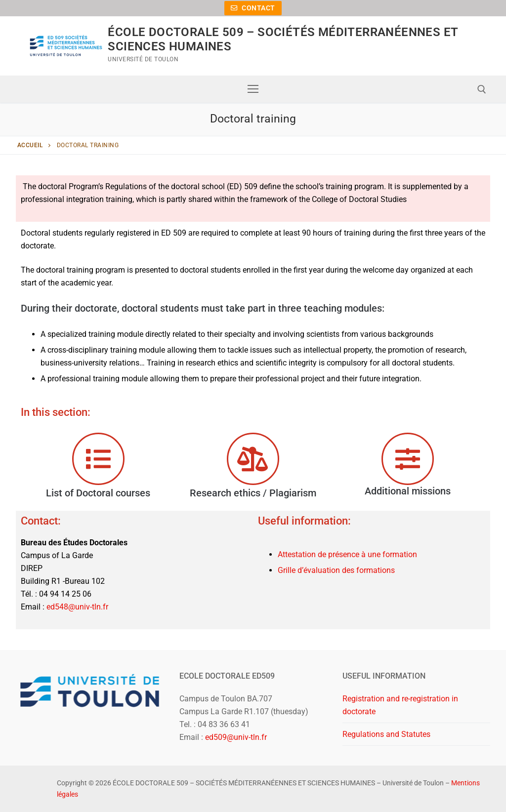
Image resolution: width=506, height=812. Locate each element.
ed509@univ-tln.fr (236, 737)
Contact (253, 8)
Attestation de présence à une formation (347, 554)
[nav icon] (253, 89)
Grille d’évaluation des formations (336, 570)
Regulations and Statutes (386, 734)
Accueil (30, 145)
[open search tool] (482, 89)
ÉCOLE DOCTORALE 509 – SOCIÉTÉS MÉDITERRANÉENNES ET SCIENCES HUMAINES (283, 39)
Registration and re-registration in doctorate (400, 705)
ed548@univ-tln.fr (77, 607)
